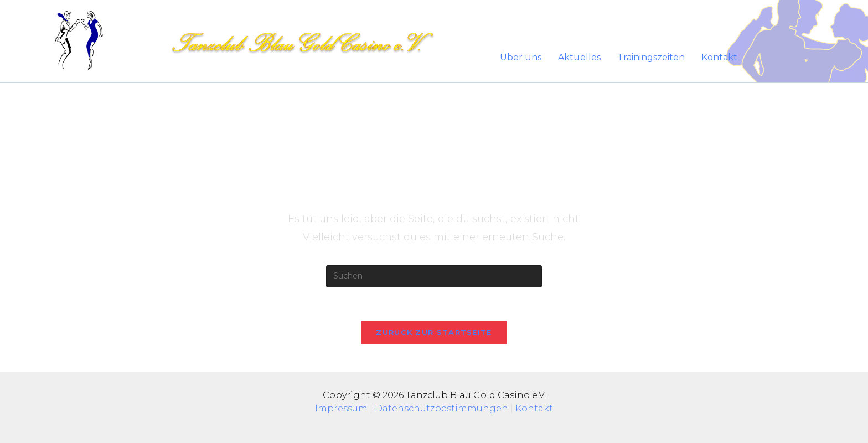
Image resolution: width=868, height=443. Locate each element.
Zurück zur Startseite (434, 332)
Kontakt (719, 57)
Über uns (521, 57)
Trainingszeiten (651, 57)
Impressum (342, 408)
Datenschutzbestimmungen (441, 408)
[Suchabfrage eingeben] (434, 276)
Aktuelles (579, 57)
